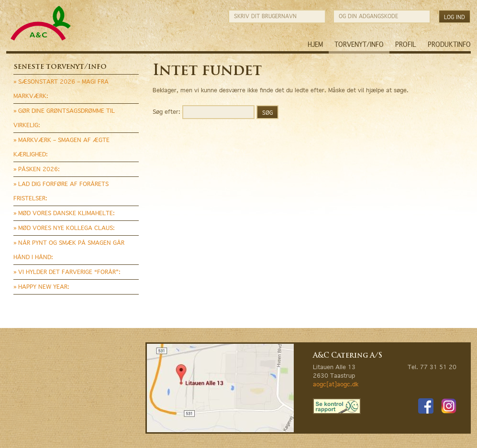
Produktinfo (449, 44)
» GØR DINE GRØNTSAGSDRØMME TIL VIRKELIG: (64, 118)
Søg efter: (166, 111)
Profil (406, 44)
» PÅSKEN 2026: (37, 169)
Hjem (315, 44)
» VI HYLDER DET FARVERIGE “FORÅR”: (67, 272)
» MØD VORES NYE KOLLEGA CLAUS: (64, 228)
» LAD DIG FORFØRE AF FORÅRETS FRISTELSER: (61, 191)
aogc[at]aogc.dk (336, 384)
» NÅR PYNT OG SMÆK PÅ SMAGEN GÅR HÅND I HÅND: (69, 250)
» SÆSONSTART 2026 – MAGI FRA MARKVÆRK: (61, 89)
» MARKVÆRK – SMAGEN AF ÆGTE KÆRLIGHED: (61, 147)
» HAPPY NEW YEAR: (41, 287)
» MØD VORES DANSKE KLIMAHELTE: (64, 213)
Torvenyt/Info (359, 44)
